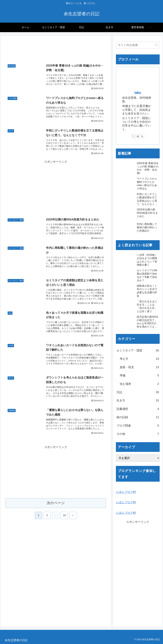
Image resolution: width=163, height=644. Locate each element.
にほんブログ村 (126, 492)
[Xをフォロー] (133, 136)
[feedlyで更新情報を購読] (138, 136)
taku (138, 92)
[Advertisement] (56, 50)
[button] (156, 45)
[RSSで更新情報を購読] (142, 136)
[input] (138, 45)
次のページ (56, 503)
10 (64, 515)
